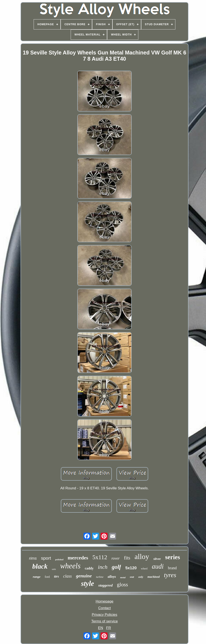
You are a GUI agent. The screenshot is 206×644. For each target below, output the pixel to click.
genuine (84, 576)
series (172, 557)
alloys (112, 577)
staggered (105, 585)
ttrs (56, 576)
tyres (170, 575)
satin (54, 569)
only (141, 577)
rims (33, 558)
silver (157, 559)
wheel (144, 568)
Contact (105, 608)
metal (123, 577)
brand (172, 568)
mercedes (78, 558)
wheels (70, 566)
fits (127, 558)
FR (109, 628)
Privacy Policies (104, 615)
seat (132, 577)
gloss (122, 585)
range (37, 577)
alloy (142, 557)
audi (158, 566)
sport (46, 558)
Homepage (104, 601)
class (67, 576)
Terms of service (104, 621)
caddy (89, 568)
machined (154, 577)
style (88, 584)
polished (59, 559)
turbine (100, 577)
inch (103, 567)
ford (47, 577)
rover (116, 558)
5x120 (131, 568)
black (40, 566)
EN (101, 628)
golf (116, 567)
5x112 (100, 557)
